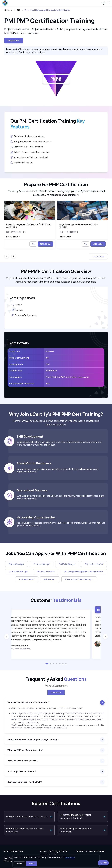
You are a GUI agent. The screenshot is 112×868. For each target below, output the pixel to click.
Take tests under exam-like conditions (30, 152)
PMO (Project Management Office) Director (83, 572)
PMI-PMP (50, 351)
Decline (19, 864)
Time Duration (16, 371)
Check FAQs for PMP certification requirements (68, 377)
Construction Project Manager (79, 579)
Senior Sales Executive (31, 649)
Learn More (70, 857)
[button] (47, 664)
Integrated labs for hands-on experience (31, 141)
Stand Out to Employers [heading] (34, 463)
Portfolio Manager (67, 564)
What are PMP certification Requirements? (28, 703)
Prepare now (14, 41)
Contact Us (56, 692)
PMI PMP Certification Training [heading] (50, 20)
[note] (56, 720)
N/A (48, 383)
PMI (19, 10)
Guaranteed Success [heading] (32, 490)
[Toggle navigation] (108, 3)
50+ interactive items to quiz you (27, 136)
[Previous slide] (7, 637)
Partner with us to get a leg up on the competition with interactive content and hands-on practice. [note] (56, 423)
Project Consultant (46, 572)
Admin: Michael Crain (13, 851)
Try (33, 244)
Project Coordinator (94, 564)
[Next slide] (14, 256)
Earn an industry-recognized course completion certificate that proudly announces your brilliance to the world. (57, 470)
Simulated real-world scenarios (27, 147)
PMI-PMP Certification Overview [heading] (56, 271)
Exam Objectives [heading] (21, 298)
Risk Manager (50, 579)
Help (103, 863)
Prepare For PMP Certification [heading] (56, 184)
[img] (30, 211)
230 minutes (51, 371)
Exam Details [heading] (18, 343)
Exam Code (14, 351)
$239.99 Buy (98, 244)
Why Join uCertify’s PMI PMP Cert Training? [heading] (56, 414)
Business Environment (24, 315)
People (17, 305)
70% (48, 364)
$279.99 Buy (45, 244)
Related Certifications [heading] (56, 803)
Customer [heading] (56, 600)
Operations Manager (18, 572)
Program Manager (42, 564)
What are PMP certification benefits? (25, 750)
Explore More (98, 256)
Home (8, 10)
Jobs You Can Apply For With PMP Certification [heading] (56, 553)
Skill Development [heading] (30, 436)
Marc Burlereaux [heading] (30, 646)
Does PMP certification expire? (22, 761)
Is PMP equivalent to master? (22, 771)
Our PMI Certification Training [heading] (48, 124)
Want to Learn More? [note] (56, 686)
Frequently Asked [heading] (56, 679)
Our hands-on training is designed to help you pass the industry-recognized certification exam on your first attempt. (60, 497)
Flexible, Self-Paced (21, 163)
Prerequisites (16, 377)
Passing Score (16, 364)
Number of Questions (19, 358)
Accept (31, 864)
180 (47, 358)
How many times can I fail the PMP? (25, 782)
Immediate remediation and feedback (29, 157)
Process (17, 310)
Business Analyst (27, 579)
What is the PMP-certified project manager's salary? (33, 739)
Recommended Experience (22, 383)
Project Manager (16, 564)
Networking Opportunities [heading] (36, 517)
